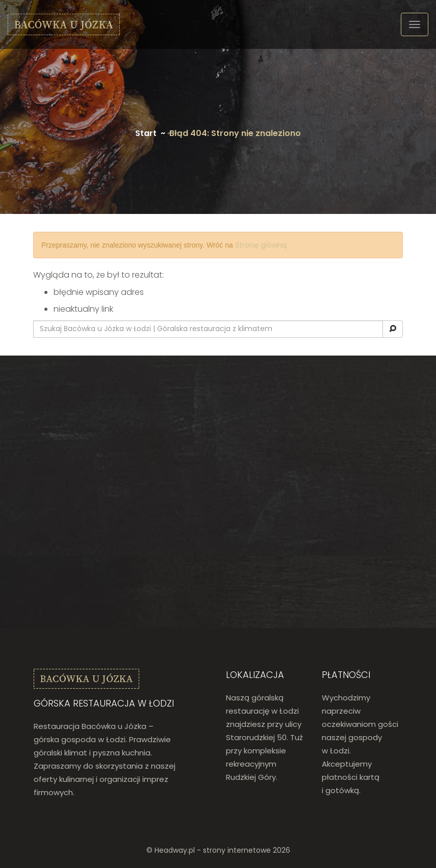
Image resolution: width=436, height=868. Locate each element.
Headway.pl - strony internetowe (213, 850)
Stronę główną (261, 245)
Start (146, 133)
